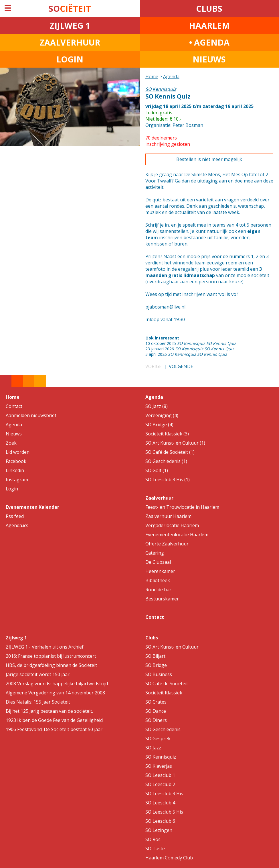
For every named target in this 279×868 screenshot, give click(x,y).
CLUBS (209, 8)
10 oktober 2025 (191, 343)
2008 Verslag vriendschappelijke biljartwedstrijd (57, 684)
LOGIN (70, 59)
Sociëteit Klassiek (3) (167, 434)
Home (152, 76)
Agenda (171, 76)
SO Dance (156, 711)
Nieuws (14, 434)
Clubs (152, 638)
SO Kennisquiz (161, 757)
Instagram (17, 480)
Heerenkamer (160, 571)
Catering (155, 553)
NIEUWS (209, 59)
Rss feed (15, 516)
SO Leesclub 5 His (164, 812)
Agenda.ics (17, 525)
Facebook (16, 461)
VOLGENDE (181, 366)
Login (12, 489)
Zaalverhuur (159, 498)
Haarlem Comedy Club (169, 858)
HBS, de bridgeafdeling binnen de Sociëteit (51, 665)
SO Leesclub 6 (160, 821)
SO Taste (155, 849)
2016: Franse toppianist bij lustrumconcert (51, 656)
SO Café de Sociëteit (167, 684)
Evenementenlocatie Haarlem (177, 535)
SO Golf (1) (157, 470)
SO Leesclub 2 (160, 784)
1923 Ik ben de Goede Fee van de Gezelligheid (54, 720)
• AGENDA (209, 42)
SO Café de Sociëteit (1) (170, 452)
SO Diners (156, 720)
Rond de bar (158, 590)
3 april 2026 (186, 354)
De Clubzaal (158, 562)
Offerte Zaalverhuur (167, 544)
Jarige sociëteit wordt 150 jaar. (38, 674)
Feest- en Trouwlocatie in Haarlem (182, 507)
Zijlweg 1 (16, 638)
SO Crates (156, 702)
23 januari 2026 (190, 349)
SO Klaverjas (159, 766)
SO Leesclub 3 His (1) (168, 480)
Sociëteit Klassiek (164, 693)
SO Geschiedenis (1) (166, 461)
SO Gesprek (158, 739)
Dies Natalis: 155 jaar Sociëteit (38, 702)
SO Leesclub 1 (160, 775)
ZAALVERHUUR (70, 42)
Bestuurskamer (162, 599)
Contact (14, 406)
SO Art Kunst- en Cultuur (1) (175, 443)
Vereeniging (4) (162, 415)
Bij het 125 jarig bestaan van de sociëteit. (49, 711)
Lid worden (18, 452)
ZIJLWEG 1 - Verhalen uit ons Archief (45, 647)
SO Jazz (153, 748)
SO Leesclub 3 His (164, 794)
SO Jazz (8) (157, 406)
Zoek (11, 443)
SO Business (159, 674)
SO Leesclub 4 (160, 803)
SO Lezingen (159, 830)
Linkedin (15, 470)
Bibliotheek (158, 580)
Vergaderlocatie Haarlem (172, 525)
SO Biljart (155, 656)
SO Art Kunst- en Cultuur (172, 647)
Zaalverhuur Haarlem (168, 516)
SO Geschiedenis (163, 729)
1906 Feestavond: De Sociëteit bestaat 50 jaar (54, 729)
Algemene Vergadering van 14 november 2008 (55, 693)
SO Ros (153, 839)
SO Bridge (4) (159, 425)
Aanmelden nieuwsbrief (31, 415)
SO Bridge (156, 665)
